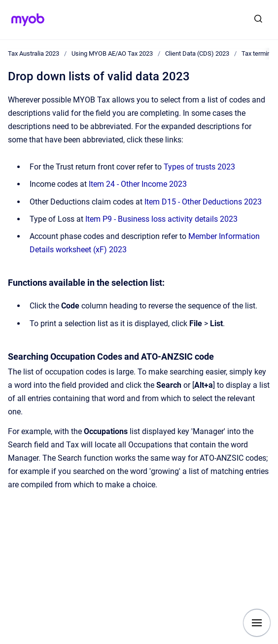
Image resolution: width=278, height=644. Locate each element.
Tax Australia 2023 (34, 53)
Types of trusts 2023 (199, 167)
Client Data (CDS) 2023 (197, 53)
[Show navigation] (257, 623)
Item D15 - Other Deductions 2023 (203, 202)
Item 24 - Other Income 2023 (138, 184)
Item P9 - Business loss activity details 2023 (161, 219)
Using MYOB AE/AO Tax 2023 (112, 53)
